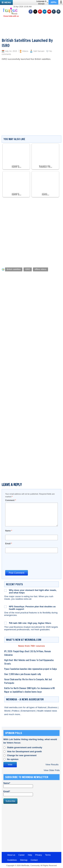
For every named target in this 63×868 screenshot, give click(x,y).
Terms (48, 855)
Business (53, 707)
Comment (10, 500)
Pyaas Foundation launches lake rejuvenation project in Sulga (30, 669)
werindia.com (16, 707)
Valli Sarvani (39, 51)
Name (9, 531)
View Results (52, 765)
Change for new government (22, 755)
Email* (18, 793)
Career (22, 855)
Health (41, 711)
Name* (18, 785)
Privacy (39, 855)
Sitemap (24, 860)
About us (11, 855)
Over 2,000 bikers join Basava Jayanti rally (23, 674)
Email (9, 544)
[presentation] (31, 561)
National (42, 707)
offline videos (40, 269)
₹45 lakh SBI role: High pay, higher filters (30, 623)
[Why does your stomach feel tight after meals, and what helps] (5, 590)
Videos (25, 51)
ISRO (28, 269)
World (7, 711)
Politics (16, 711)
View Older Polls (52, 770)
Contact (34, 860)
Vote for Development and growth (24, 751)
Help (30, 855)
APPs (53, 2)
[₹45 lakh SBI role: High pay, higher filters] (5, 623)
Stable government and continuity (25, 747)
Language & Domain (42, 2)
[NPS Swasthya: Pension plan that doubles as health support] (5, 607)
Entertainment (28, 711)
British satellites (14, 269)
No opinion (13, 759)
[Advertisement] (33, 23)
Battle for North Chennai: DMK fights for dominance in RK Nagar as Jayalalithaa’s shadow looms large (29, 690)
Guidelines (12, 860)
